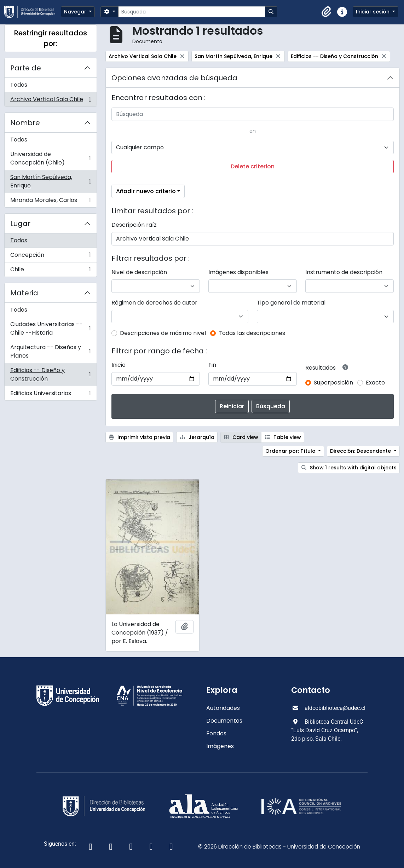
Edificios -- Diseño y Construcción (50, 374)
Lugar (20, 224)
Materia (24, 293)
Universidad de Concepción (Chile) (50, 158)
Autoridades (223, 708)
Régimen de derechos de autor (154, 303)
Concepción (50, 257)
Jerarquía (197, 437)
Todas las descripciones (252, 333)
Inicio (119, 365)
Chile (50, 271)
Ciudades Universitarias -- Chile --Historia (50, 328)
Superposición (333, 383)
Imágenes (220, 746)
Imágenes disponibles (238, 272)
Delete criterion (253, 166)
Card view (241, 437)
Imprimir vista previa (140, 437)
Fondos (216, 733)
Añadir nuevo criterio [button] (146, 191)
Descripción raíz (134, 225)
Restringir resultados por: (51, 38)
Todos (19, 85)
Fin (212, 365)
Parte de (26, 68)
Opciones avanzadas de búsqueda (174, 78)
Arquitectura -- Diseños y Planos (50, 351)
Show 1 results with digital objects (349, 468)
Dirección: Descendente (361, 451)
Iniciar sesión (373, 12)
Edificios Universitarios (50, 395)
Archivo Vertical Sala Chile (50, 101)
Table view (283, 437)
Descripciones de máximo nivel (163, 333)
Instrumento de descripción (344, 272)
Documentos (224, 721)
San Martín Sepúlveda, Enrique (50, 181)
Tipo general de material (291, 303)
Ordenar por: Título (291, 451)
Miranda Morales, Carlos (50, 202)
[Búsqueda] (192, 12)
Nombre (25, 123)
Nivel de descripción (139, 272)
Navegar (76, 12)
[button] (327, 12)
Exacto (375, 383)
